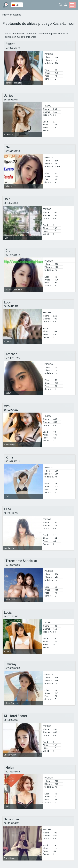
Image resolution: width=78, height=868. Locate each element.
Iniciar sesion (66, 5)
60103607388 (13, 668)
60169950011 (11, 100)
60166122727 (11, 513)
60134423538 (11, 306)
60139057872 (13, 48)
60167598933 (13, 151)
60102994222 (11, 410)
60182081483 (13, 772)
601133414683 (12, 823)
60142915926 (13, 358)
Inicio (5, 15)
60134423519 (13, 255)
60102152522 (11, 617)
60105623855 (11, 203)
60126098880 (13, 565)
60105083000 (11, 720)
